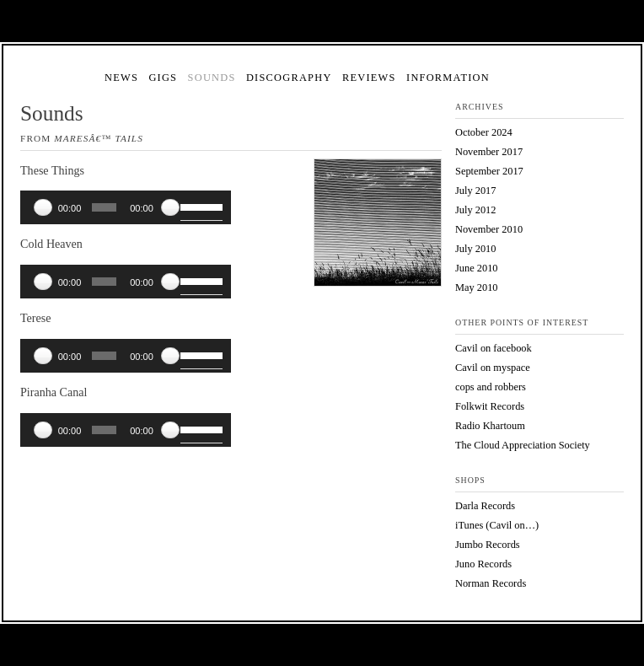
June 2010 (477, 268)
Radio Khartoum (490, 426)
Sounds (212, 78)
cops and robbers (491, 387)
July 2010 (475, 249)
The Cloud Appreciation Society (523, 445)
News (121, 78)
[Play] (43, 207)
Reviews (369, 78)
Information (448, 78)
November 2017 (489, 152)
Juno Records (483, 564)
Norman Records (491, 583)
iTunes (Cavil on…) (497, 525)
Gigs (163, 78)
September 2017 (489, 171)
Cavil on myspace (493, 368)
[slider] (104, 207)
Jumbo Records (488, 545)
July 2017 (475, 191)
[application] (126, 207)
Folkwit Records (490, 406)
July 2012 (475, 210)
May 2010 (477, 287)
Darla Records (485, 506)
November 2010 (489, 229)
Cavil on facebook (494, 348)
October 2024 (484, 132)
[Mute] (170, 207)
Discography (289, 78)
